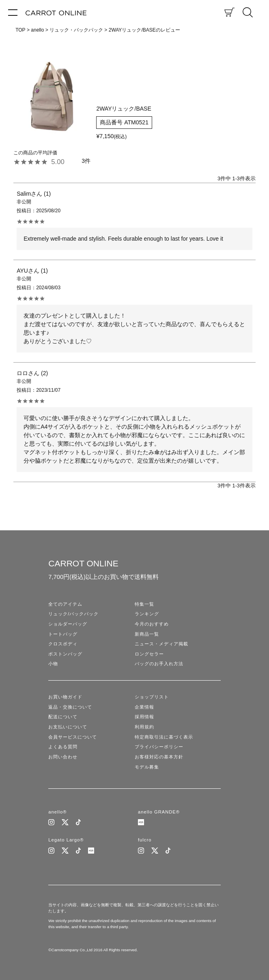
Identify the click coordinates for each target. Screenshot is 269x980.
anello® (57, 812)
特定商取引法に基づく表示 (164, 737)
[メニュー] (13, 12)
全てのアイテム (65, 604)
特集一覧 (144, 604)
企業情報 (144, 707)
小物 (53, 664)
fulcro (145, 840)
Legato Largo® (66, 840)
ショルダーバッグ (68, 624)
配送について (63, 717)
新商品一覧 (147, 634)
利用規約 (144, 727)
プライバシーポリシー (159, 747)
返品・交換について (70, 707)
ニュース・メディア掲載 (161, 644)
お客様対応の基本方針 (159, 757)
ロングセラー (149, 654)
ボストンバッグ (65, 654)
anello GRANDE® (159, 812)
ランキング (147, 614)
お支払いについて (68, 727)
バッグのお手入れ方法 (159, 664)
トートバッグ (63, 634)
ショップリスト (152, 697)
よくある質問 (63, 747)
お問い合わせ (63, 757)
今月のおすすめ (152, 624)
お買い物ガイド (65, 697)
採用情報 (144, 717)
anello (37, 30)
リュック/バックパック (73, 614)
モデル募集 (147, 767)
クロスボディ (63, 644)
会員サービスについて (73, 737)
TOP (20, 30)
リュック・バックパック (76, 30)
